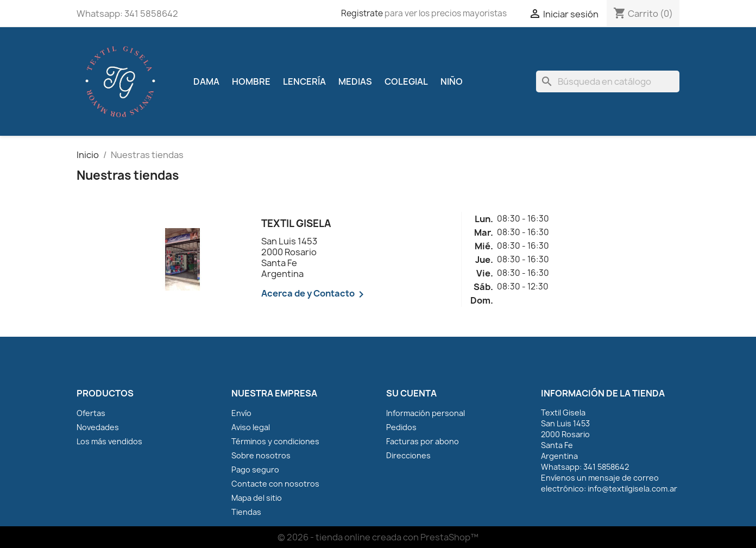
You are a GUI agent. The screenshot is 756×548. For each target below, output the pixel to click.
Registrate (362, 13)
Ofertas (91, 413)
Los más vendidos (109, 441)
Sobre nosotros (261, 455)
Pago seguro (255, 470)
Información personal (426, 413)
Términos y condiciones (275, 441)
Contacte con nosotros (275, 484)
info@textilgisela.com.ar (632, 489)
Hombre (251, 81)
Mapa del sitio (257, 498)
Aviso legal (251, 427)
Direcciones (408, 455)
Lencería (304, 81)
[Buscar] (608, 81)
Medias (355, 81)
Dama (206, 81)
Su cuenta (411, 393)
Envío (241, 413)
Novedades (98, 427)
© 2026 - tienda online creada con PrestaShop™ (378, 537)
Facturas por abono (423, 441)
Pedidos (401, 427)
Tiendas (246, 512)
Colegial (406, 81)
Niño (452, 81)
